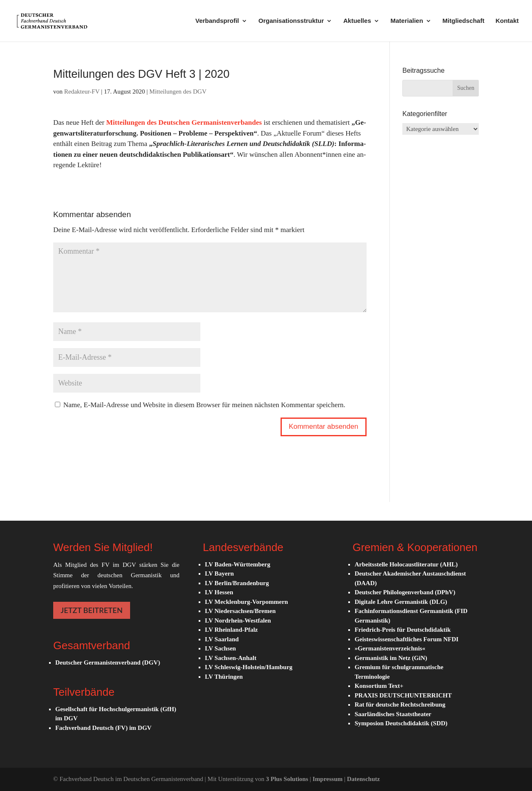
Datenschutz (363, 779)
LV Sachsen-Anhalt (231, 658)
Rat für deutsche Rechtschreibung (400, 704)
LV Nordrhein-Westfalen (238, 620)
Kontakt (507, 21)
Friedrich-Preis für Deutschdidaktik (403, 630)
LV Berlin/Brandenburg (237, 583)
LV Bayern (219, 573)
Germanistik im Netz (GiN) (391, 658)
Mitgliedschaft (464, 21)
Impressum (328, 779)
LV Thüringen (224, 677)
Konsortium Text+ (379, 686)
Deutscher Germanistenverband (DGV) (108, 662)
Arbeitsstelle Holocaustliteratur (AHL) (406, 564)
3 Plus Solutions (288, 779)
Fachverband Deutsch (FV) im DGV (103, 728)
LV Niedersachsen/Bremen (240, 611)
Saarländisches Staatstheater (393, 714)
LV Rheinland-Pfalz (231, 630)
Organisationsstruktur (291, 21)
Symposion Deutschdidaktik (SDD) (401, 723)
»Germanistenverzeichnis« (390, 648)
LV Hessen (219, 592)
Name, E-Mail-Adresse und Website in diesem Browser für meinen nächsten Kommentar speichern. (204, 405)
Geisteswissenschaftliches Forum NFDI (406, 639)
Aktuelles (357, 21)
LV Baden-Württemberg (238, 564)
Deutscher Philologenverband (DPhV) (405, 592)
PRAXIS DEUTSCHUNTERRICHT (403, 695)
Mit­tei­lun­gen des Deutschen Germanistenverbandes (184, 122)
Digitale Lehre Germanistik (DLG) (401, 602)
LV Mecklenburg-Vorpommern (246, 602)
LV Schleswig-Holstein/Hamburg (249, 667)
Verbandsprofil (217, 21)
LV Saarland (222, 639)
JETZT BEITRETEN (92, 610)
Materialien (406, 21)
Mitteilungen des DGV (178, 91)
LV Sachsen (220, 648)
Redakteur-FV (82, 91)
